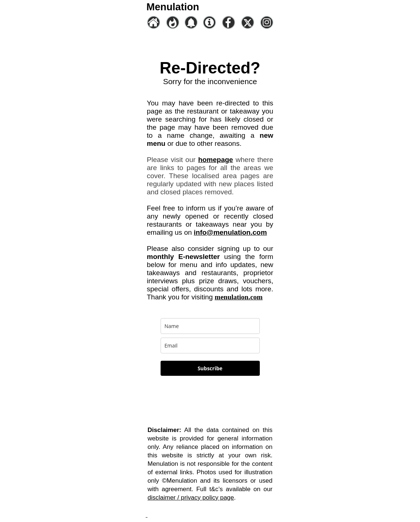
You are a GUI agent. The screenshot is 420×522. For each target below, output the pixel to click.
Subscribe (210, 368)
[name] (210, 326)
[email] (210, 345)
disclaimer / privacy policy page (191, 498)
